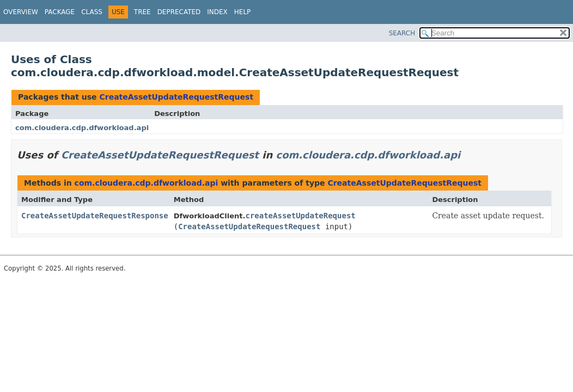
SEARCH (402, 33)
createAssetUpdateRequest (300, 216)
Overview (21, 12)
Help (243, 12)
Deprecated (179, 12)
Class (92, 12)
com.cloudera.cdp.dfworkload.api (82, 128)
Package (60, 12)
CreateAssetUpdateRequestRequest (176, 97)
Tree (142, 12)
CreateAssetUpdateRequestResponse (95, 216)
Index (217, 12)
